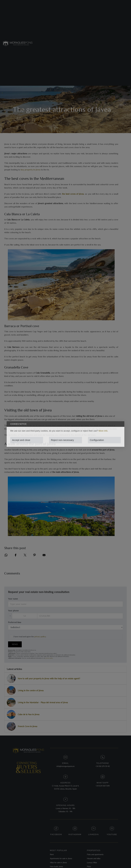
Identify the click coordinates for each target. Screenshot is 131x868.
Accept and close (21, 440)
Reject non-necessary (62, 440)
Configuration (97, 440)
